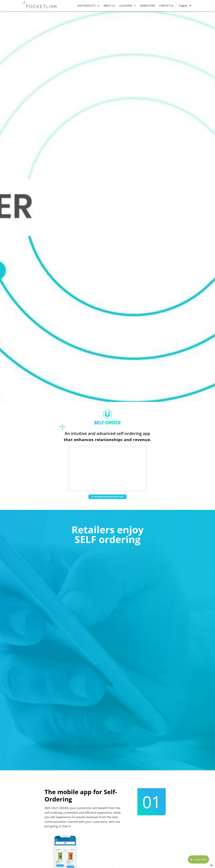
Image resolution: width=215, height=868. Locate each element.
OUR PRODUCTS (88, 6)
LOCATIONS (128, 6)
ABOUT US (109, 6)
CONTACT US (166, 6)
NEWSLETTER (148, 6)
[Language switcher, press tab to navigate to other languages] (186, 5)
